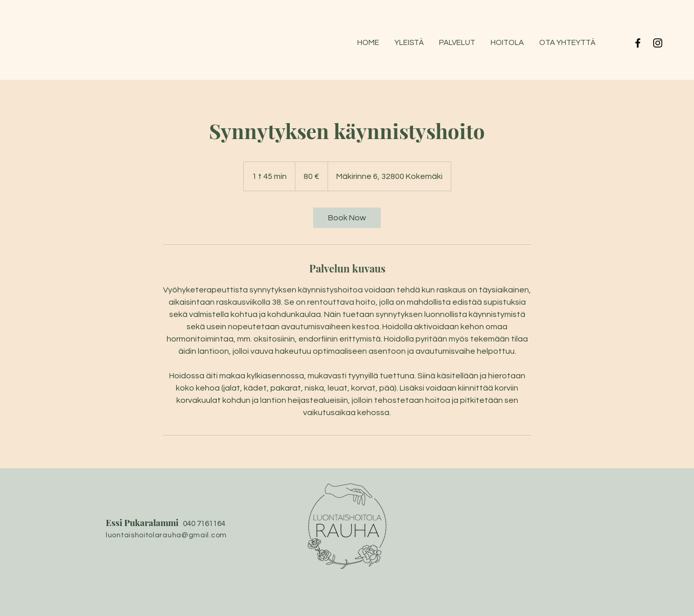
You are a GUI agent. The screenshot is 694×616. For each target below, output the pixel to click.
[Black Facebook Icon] (638, 43)
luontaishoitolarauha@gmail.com (166, 535)
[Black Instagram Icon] (658, 43)
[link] (347, 218)
